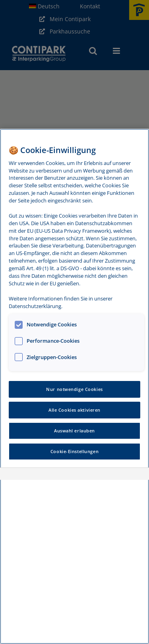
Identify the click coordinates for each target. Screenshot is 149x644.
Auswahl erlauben (74, 431)
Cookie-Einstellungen (74, 451)
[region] (74, 386)
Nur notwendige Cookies (74, 389)
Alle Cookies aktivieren (74, 410)
